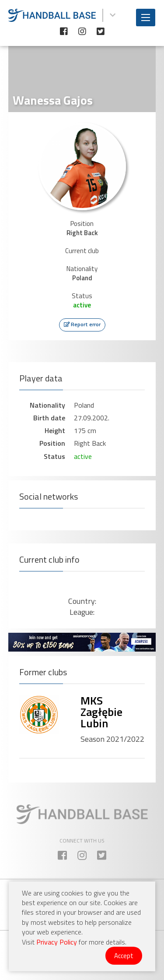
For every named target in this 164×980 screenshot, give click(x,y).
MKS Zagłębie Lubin (101, 712)
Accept (124, 956)
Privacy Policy (57, 942)
